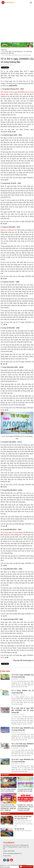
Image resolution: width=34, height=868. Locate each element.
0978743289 (11, 851)
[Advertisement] (17, 24)
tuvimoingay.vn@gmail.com (14, 853)
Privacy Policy (7, 856)
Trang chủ (4, 50)
